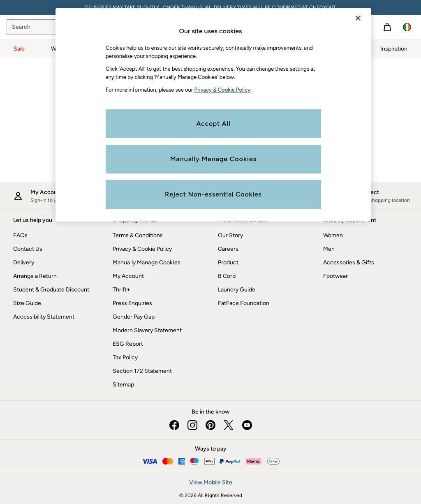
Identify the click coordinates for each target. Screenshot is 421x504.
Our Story (230, 235)
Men (329, 249)
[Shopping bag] (387, 27)
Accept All (214, 124)
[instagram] (192, 425)
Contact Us (28, 249)
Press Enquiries (132, 303)
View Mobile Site (211, 482)
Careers (228, 249)
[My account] (52, 196)
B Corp (227, 276)
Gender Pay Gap (134, 317)
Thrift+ (121, 290)
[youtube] (247, 425)
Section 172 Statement (142, 371)
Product (228, 262)
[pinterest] (210, 425)
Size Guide (27, 303)
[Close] (358, 18)
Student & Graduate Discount (51, 290)
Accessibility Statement (44, 317)
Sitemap (123, 385)
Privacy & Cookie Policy (142, 249)
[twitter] (229, 425)
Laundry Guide (237, 290)
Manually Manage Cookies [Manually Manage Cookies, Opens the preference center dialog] (213, 159)
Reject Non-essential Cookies (213, 194)
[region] (213, 115)
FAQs (20, 235)
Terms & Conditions (138, 235)
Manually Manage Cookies (147, 262)
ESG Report (128, 344)
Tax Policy (125, 357)
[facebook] (174, 425)
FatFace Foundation (244, 303)
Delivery (24, 262)
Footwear (335, 276)
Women (333, 235)
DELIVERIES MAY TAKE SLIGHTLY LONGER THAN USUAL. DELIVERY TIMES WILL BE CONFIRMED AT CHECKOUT (210, 7)
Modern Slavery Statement (147, 330)
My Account (128, 276)
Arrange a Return (35, 276)
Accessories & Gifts (349, 262)
